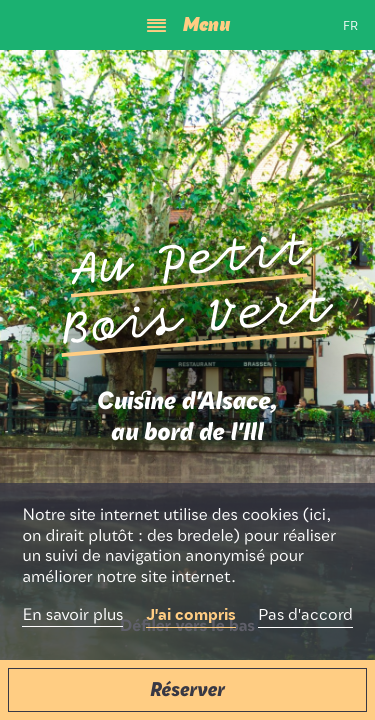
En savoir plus (72, 616)
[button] (187, 690)
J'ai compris (191, 616)
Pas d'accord (305, 616)
